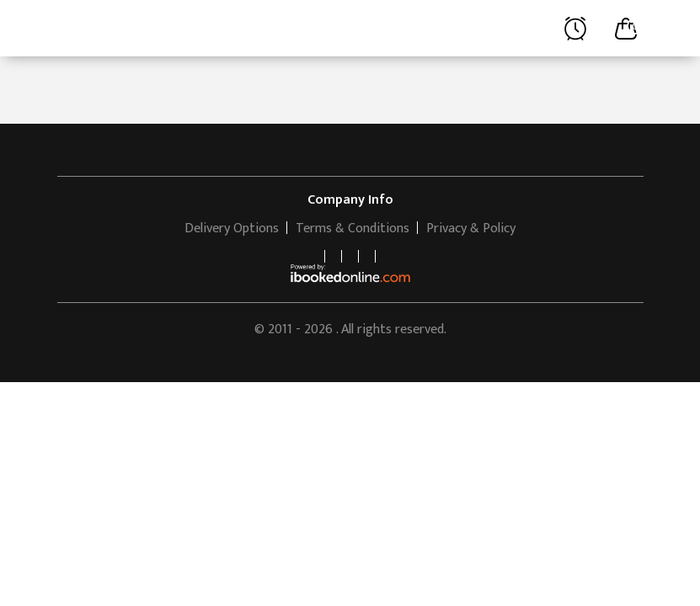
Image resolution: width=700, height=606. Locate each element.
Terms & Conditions (353, 229)
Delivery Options (232, 229)
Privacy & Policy (471, 229)
